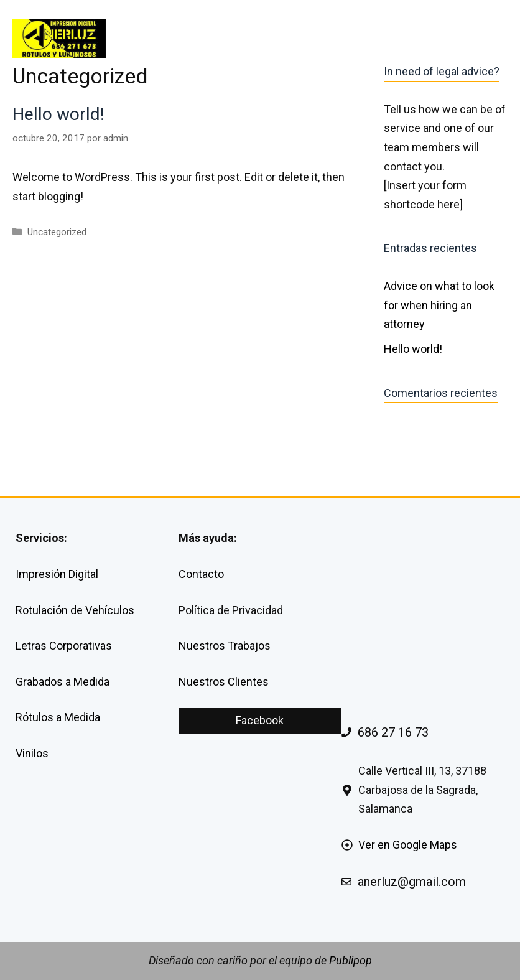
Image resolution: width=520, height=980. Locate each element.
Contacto (201, 574)
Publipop (351, 960)
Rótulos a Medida (58, 717)
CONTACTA (468, 38)
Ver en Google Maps (408, 845)
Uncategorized (57, 232)
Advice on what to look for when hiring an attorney (439, 305)
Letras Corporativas (64, 646)
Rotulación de (50, 610)
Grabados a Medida (63, 682)
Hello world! (58, 114)
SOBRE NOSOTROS (371, 39)
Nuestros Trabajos (225, 646)
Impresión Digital (57, 574)
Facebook (260, 720)
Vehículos (110, 610)
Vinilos (32, 753)
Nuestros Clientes (224, 682)
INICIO (173, 38)
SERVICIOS (258, 39)
